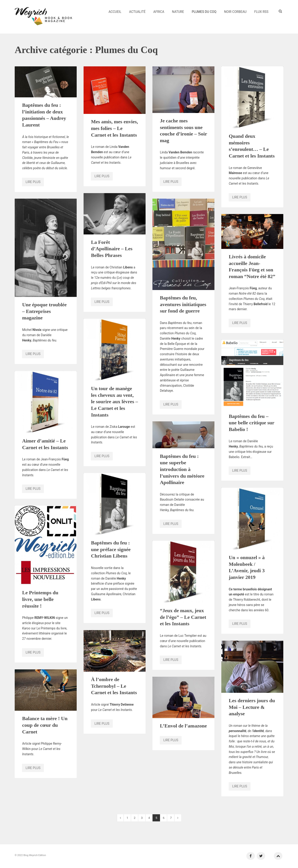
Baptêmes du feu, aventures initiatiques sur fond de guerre (183, 304)
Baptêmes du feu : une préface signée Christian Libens (111, 549)
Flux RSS (261, 12)
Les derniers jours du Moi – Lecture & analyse (252, 707)
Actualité (137, 12)
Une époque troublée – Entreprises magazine (44, 311)
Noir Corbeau (235, 12)
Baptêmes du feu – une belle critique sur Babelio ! (251, 423)
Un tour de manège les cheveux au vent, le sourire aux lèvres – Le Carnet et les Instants (114, 402)
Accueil (115, 12)
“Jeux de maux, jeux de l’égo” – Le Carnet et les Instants (183, 617)
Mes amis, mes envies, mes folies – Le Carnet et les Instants (114, 128)
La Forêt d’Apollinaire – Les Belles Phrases (112, 249)
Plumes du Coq (204, 12)
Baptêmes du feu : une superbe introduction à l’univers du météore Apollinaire (182, 469)
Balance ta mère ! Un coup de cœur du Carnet (45, 725)
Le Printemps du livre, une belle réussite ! (40, 599)
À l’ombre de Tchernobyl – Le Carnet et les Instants (114, 686)
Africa (159, 12)
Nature (178, 12)
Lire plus (33, 182)
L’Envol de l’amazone (183, 726)
